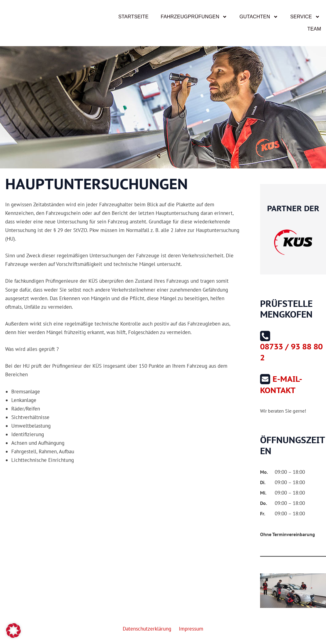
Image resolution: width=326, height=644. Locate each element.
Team (314, 29)
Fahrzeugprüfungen (194, 17)
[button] (13, 631)
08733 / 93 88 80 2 (291, 352)
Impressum (190, 629)
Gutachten (259, 17)
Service (305, 17)
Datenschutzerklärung (148, 629)
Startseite (133, 17)
